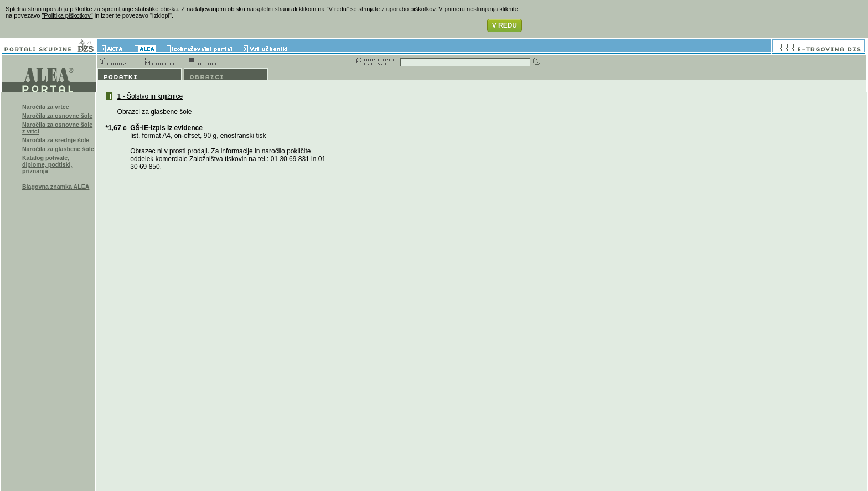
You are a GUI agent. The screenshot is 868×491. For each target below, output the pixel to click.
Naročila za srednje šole (56, 140)
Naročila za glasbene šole (58, 149)
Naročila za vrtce (46, 107)
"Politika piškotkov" (67, 15)
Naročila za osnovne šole (57, 116)
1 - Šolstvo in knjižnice (150, 96)
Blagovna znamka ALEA (56, 187)
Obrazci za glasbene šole (155, 112)
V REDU (505, 25)
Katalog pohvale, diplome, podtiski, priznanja (47, 164)
